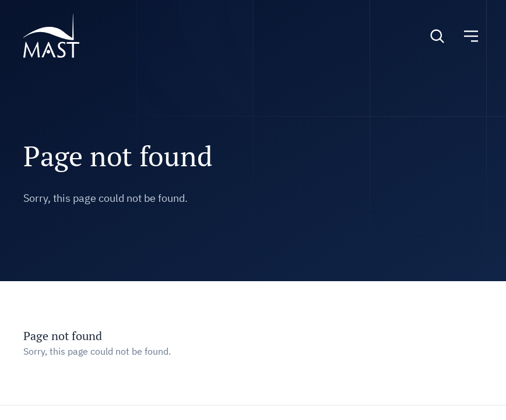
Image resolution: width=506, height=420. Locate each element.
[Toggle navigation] (471, 36)
